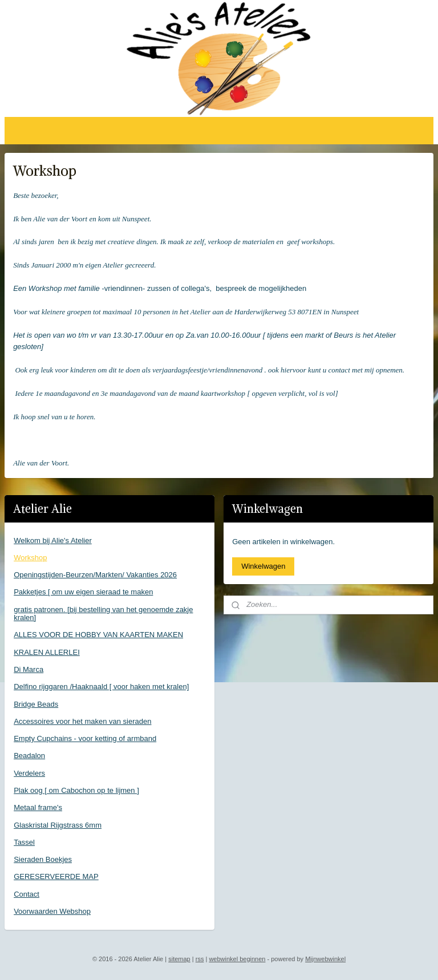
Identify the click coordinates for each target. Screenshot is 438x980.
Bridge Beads (36, 704)
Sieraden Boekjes (43, 859)
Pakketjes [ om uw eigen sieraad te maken (83, 592)
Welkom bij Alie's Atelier (53, 540)
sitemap (179, 959)
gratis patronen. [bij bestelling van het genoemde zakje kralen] (103, 613)
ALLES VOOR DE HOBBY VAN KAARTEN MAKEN (98, 635)
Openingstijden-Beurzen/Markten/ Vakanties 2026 (95, 575)
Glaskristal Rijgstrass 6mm (58, 825)
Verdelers (29, 773)
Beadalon (29, 756)
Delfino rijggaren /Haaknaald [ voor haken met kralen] (101, 687)
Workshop (30, 558)
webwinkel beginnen (237, 959)
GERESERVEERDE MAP (56, 876)
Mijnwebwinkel (325, 959)
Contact (27, 894)
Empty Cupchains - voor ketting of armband (85, 738)
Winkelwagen (263, 566)
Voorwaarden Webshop (52, 911)
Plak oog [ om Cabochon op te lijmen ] (76, 790)
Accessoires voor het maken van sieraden (82, 721)
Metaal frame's (38, 807)
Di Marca (29, 669)
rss (200, 959)
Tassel (24, 842)
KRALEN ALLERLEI (47, 652)
